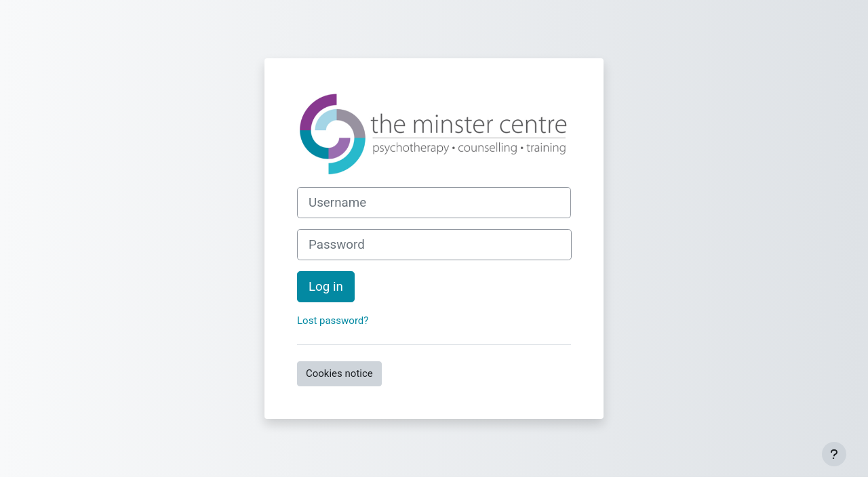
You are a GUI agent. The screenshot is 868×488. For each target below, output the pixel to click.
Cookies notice (339, 373)
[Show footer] (834, 454)
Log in (326, 287)
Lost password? (333, 321)
